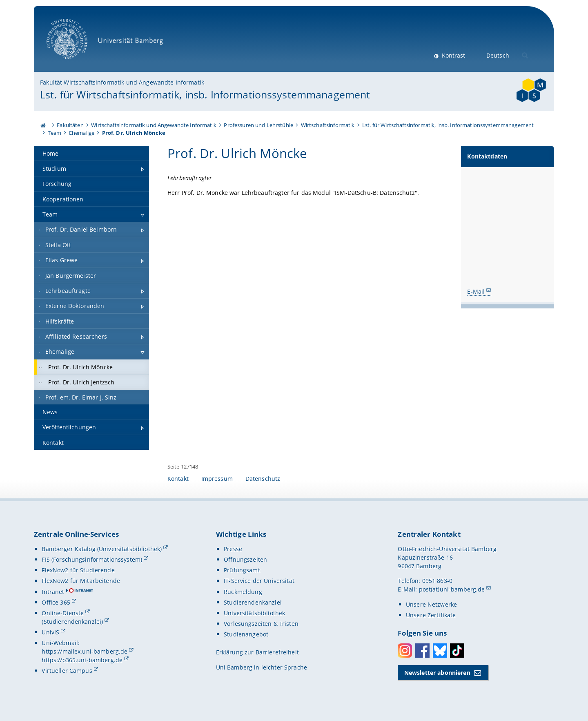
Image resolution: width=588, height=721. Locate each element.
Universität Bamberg (108, 43)
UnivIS (50, 632)
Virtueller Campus (67, 671)
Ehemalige (82, 133)
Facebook (422, 651)
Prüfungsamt (242, 570)
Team (55, 133)
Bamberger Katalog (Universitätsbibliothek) (102, 549)
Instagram (405, 651)
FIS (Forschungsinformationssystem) (92, 559)
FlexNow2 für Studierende (78, 570)
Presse (233, 549)
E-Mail (476, 291)
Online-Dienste (63, 613)
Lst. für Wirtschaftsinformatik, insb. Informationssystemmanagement (205, 94)
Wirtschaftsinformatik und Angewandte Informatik (154, 125)
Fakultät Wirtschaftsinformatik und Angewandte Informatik (122, 82)
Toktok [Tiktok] (457, 651)
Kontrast (453, 55)
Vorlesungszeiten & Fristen (261, 624)
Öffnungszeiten (245, 559)
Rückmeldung (243, 592)
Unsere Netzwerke (431, 604)
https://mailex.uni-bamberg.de (85, 651)
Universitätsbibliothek (254, 613)
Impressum (217, 479)
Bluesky (440, 651)
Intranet (53, 592)
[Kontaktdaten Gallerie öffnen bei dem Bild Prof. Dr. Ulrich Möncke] (508, 224)
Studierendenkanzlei (253, 602)
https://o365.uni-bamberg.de (82, 660)
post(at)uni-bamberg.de (452, 589)
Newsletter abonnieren (437, 673)
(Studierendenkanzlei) (72, 622)
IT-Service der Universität (259, 581)
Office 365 (56, 602)
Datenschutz (263, 479)
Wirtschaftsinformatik (328, 125)
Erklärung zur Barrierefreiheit (257, 652)
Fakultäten (70, 125)
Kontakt (178, 479)
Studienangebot (246, 634)
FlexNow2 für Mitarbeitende (81, 581)
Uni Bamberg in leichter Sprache (262, 667)
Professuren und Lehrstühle (258, 125)
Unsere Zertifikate (431, 615)
